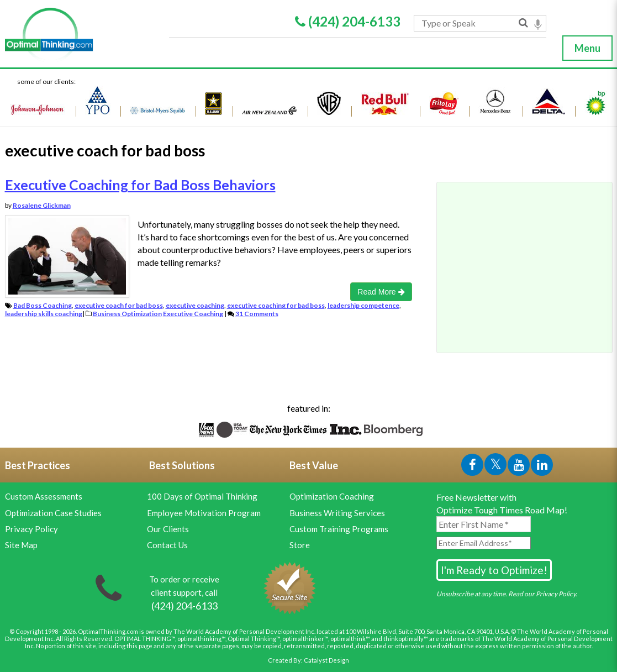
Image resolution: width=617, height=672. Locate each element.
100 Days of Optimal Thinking (202, 496)
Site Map (21, 545)
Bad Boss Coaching (43, 305)
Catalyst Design (326, 660)
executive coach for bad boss (119, 305)
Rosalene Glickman (42, 205)
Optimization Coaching (332, 496)
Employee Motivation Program (204, 513)
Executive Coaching (193, 314)
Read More (381, 292)
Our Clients (168, 529)
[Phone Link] (184, 606)
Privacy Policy (31, 529)
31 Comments (257, 314)
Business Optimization (127, 314)
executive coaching (195, 305)
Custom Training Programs (339, 529)
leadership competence (363, 305)
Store (300, 545)
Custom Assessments (44, 496)
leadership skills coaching (44, 314)
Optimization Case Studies (53, 513)
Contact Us (167, 545)
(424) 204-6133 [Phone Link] (348, 21)
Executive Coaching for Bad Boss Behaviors (140, 185)
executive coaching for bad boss (276, 305)
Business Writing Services (337, 513)
